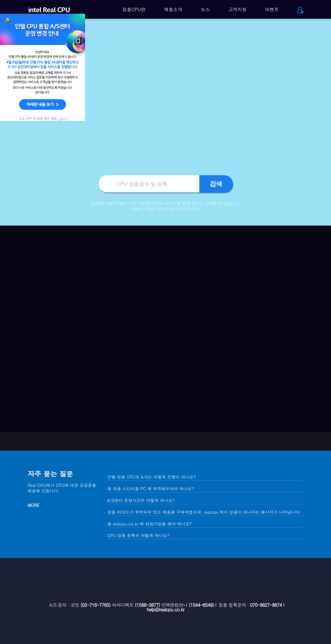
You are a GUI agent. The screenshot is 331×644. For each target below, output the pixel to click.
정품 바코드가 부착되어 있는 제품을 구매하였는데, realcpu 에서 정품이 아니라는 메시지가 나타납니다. (204, 512)
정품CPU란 (134, 9)
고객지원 (237, 9)
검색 (216, 184)
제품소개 (173, 9)
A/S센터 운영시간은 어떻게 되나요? (141, 500)
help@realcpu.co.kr (165, 610)
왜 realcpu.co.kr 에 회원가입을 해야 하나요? (150, 524)
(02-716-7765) (96, 605)
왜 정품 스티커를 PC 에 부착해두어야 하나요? (151, 489)
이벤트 (272, 9)
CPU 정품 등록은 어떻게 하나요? (138, 535)
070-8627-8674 (266, 605)
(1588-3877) (147, 605)
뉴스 (205, 9)
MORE (33, 505)
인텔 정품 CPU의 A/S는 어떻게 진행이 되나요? (152, 477)
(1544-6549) (201, 605)
